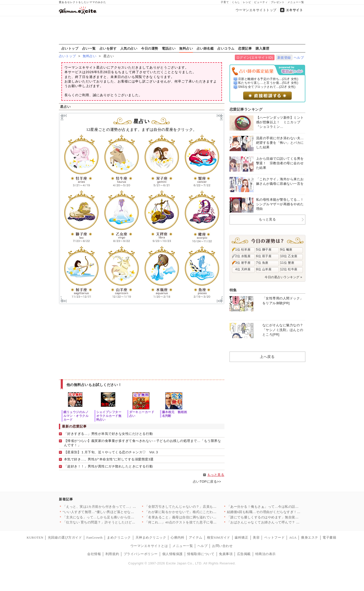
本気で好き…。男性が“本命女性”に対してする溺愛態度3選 (109, 459)
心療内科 (177, 537)
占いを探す (108, 48)
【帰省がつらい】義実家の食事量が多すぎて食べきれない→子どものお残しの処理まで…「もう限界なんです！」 (143, 443)
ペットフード (274, 537)
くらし (236, 2)
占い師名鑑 (205, 48)
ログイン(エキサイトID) (255, 58)
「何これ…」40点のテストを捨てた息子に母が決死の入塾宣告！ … (197, 522)
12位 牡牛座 (289, 269)
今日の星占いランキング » (283, 277)
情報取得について (201, 554)
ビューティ (261, 2)
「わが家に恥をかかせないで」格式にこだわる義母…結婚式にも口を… (200, 512)
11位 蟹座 (287, 263)
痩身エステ (310, 537)
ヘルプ (299, 58)
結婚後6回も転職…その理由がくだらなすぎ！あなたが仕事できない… (281, 512)
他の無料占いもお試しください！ (94, 385)
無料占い (186, 48)
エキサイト (294, 10)
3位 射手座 (243, 263)
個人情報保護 (173, 554)
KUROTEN (35, 537)
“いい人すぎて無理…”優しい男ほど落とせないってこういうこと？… (116, 512)
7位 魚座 (262, 263)
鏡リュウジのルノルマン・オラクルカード (76, 416)
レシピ (247, 2)
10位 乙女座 (289, 256)
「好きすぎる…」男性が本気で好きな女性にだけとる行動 (108, 434)
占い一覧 (89, 48)
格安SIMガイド (219, 537)
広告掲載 (244, 554)
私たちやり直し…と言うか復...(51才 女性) (268, 83)
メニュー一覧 (296, 2)
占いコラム (226, 48)
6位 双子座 (264, 256)
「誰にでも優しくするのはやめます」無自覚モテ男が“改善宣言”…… (280, 517)
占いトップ (70, 48)
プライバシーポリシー (141, 554)
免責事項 (226, 554)
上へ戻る (267, 357)
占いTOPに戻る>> (207, 482)
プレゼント (278, 2)
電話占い (169, 48)
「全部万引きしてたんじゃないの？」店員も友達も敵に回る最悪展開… (200, 507)
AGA (293, 537)
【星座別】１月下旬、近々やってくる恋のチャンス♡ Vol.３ (111, 452)
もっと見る (216, 475)
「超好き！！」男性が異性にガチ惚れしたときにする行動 (108, 466)
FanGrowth (95, 537)
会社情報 (94, 554)
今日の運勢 (150, 48)
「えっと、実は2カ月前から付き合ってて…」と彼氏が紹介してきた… (117, 507)
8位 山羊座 (264, 269)
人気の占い (129, 48)
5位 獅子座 (264, 250)
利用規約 (112, 554)
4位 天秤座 (243, 269)
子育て (225, 2)
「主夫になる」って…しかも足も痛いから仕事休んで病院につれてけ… (117, 517)
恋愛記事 (245, 48)
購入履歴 (262, 48)
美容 (256, 537)
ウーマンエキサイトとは (149, 546)
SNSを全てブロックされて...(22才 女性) (267, 87)
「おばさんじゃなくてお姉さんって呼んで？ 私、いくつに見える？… (280, 522)
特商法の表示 (266, 554)
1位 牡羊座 (243, 250)
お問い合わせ (222, 546)
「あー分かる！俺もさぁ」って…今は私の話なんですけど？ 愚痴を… (280, 507)
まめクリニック (119, 537)
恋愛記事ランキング (246, 109)
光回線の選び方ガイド (65, 537)
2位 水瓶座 (243, 256)
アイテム (196, 537)
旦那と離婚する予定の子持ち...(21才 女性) (268, 79)
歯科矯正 (241, 537)
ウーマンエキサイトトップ (256, 10)
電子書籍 (329, 537)
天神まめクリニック (151, 537)
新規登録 (284, 58)
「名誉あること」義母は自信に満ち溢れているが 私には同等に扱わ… (198, 517)
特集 (233, 290)
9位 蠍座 (286, 250)
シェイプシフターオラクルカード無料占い (109, 416)
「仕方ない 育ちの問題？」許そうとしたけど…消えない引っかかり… (116, 522)
